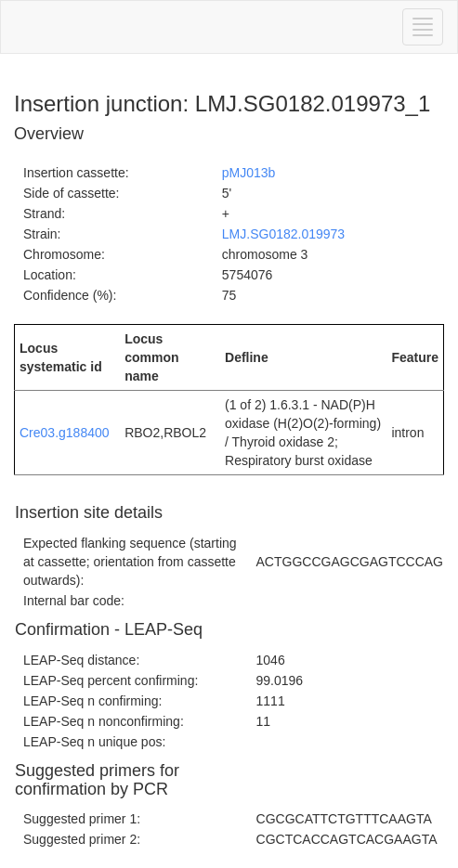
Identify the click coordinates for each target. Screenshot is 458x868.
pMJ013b (249, 173)
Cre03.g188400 (65, 433)
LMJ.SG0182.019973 (283, 234)
